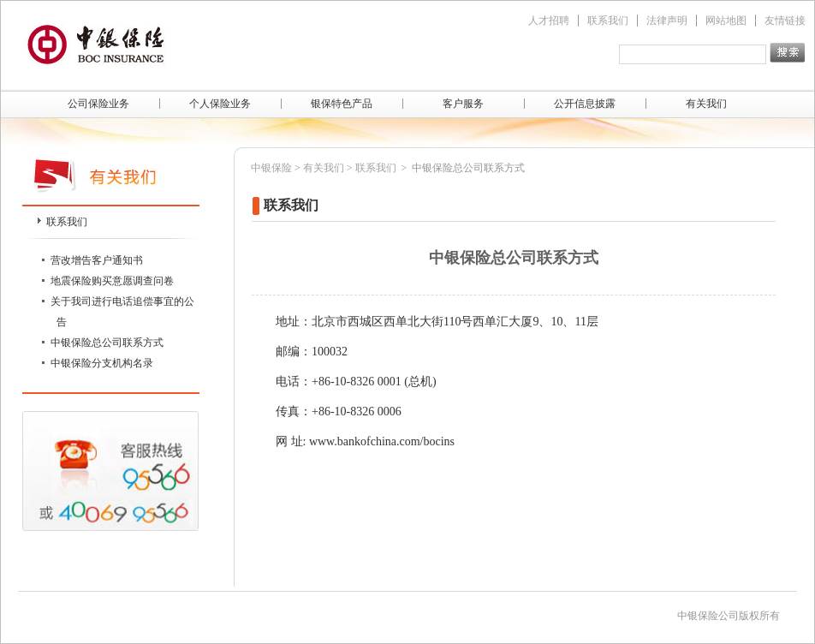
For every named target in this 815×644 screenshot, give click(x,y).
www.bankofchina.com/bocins (382, 441)
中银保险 (271, 168)
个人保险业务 (220, 104)
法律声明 (667, 21)
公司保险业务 (98, 104)
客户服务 (463, 104)
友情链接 (785, 21)
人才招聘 (549, 21)
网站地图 (726, 21)
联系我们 (608, 21)
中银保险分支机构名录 (102, 363)
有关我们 (706, 104)
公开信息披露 (585, 104)
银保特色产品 (342, 104)
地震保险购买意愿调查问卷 (112, 281)
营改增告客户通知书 (97, 260)
